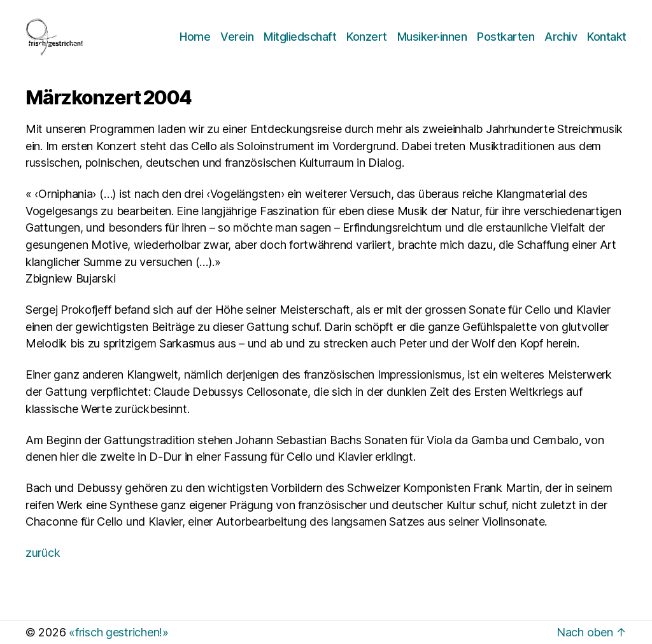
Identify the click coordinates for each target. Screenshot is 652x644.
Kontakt (607, 37)
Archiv (561, 37)
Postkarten (506, 37)
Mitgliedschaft (300, 37)
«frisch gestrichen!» (119, 632)
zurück (43, 553)
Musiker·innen (432, 37)
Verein (237, 37)
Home (195, 37)
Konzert (367, 37)
